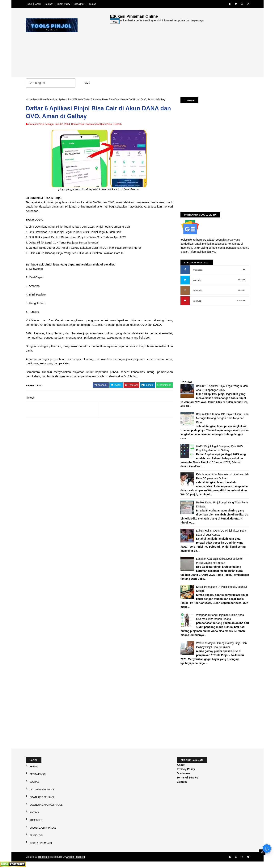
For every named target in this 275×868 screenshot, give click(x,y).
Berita (34, 767)
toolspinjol (44, 857)
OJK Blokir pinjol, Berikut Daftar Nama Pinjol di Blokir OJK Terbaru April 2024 (78, 237)
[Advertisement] (180, 50)
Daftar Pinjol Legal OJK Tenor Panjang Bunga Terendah (64, 242)
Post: (114, 22)
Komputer (36, 820)
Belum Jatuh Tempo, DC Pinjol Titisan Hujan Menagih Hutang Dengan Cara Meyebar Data (222, 418)
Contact (49, 4)
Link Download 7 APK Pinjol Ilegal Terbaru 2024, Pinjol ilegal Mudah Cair (75, 232)
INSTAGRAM (198, 291)
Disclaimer (79, 4)
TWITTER (197, 280)
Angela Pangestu (76, 857)
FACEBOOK (198, 270)
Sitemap (92, 4)
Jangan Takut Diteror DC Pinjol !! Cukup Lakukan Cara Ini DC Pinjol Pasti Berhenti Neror (85, 248)
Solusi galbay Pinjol (43, 828)
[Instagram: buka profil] (185, 290)
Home (29, 4)
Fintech (79, 99)
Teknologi (36, 835)
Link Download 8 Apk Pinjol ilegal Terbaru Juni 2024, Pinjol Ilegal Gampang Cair (79, 227)
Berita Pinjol (40, 99)
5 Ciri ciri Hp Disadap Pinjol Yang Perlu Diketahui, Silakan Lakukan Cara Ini (76, 253)
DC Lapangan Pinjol (42, 790)
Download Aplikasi (42, 797)
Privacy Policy (63, 4)
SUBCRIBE (241, 300)
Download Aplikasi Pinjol (60, 99)
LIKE (243, 270)
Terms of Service (188, 778)
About (38, 4)
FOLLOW (242, 280)
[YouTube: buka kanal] (185, 301)
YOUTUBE (197, 301)
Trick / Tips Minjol (41, 843)
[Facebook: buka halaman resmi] (185, 270)
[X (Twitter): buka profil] (185, 280)
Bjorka (34, 782)
